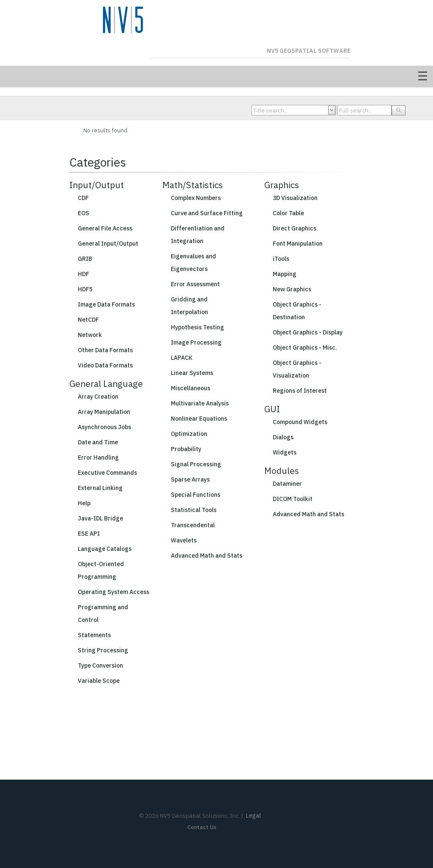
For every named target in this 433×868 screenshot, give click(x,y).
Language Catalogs (105, 549)
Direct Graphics (295, 228)
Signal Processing (196, 464)
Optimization (189, 434)
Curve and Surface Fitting (207, 213)
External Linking (100, 488)
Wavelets (184, 540)
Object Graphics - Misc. (305, 348)
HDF (84, 274)
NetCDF (88, 320)
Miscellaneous (190, 388)
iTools (281, 259)
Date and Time (98, 442)
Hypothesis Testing (197, 327)
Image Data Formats (106, 304)
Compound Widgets (300, 422)
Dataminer (287, 484)
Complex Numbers (196, 198)
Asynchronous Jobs (104, 427)
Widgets (285, 452)
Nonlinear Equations (199, 419)
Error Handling (98, 457)
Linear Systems (192, 373)
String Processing (103, 650)
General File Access (105, 228)
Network (90, 335)
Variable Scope (99, 681)
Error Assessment (195, 284)
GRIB (85, 259)
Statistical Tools (194, 510)
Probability (186, 449)
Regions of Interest (300, 391)
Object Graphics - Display (308, 332)
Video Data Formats (105, 365)
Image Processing (196, 342)
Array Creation (98, 397)
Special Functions (196, 495)
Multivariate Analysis (200, 403)
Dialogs (283, 437)
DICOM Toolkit (293, 499)
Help (84, 503)
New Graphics (292, 289)
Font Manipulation (298, 244)
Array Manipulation (104, 412)
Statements (94, 635)
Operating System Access (114, 592)
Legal (253, 816)
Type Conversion (100, 665)
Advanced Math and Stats (207, 556)
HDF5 (85, 289)
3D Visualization (295, 198)
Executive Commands (107, 473)
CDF (83, 198)
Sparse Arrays (190, 479)
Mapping (285, 274)
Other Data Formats (105, 350)
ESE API (89, 534)
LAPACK (182, 358)
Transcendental (193, 525)
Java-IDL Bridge (100, 518)
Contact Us (202, 827)
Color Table (288, 213)
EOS (84, 213)
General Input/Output (108, 244)
